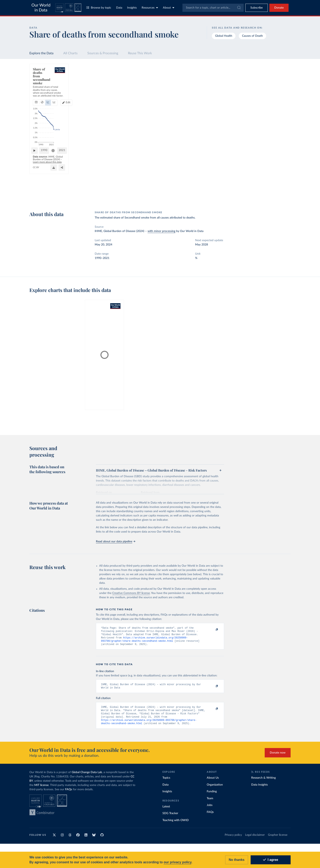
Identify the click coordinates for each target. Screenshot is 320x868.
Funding (212, 794)
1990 (66, 185)
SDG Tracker (170, 816)
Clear (283, 95)
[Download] (164, 196)
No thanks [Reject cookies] (237, 860)
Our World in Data (41, 8)
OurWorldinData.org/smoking (49, 198)
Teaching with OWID (176, 823)
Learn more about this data (114, 194)
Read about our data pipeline (116, 542)
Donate (279, 8)
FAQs (69, 792)
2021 (217, 185)
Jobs (210, 808)
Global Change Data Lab (87, 775)
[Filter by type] (258, 112)
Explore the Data (41, 53)
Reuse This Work (140, 53)
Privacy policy (233, 838)
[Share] (184, 196)
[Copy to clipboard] (212, 630)
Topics (166, 781)
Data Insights (259, 788)
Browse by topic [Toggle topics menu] (99, 8)
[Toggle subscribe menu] (257, 8)
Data (119, 8)
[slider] (75, 185)
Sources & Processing (103, 53)
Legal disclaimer (255, 838)
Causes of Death (252, 36)
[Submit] (239, 8)
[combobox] (213, 8)
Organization (215, 788)
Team (210, 801)
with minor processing (161, 231)
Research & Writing (263, 781)
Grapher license (278, 838)
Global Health (224, 36)
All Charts (70, 53)
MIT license (41, 788)
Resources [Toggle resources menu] (150, 8)
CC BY (70, 198)
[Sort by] (254, 87)
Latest (166, 809)
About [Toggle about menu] (169, 8)
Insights (132, 8)
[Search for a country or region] (258, 77)
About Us (213, 781)
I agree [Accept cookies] (271, 860)
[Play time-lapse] (46, 185)
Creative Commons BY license (131, 593)
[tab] (42, 85)
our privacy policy (178, 862)
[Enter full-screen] (208, 196)
